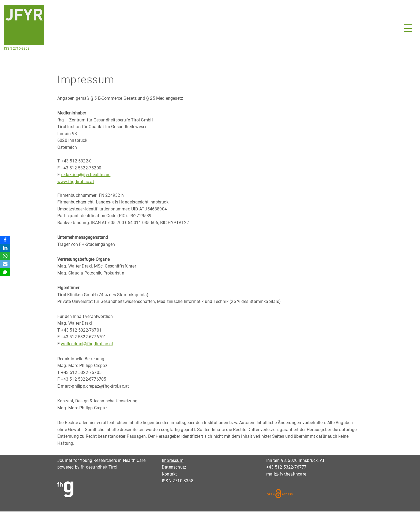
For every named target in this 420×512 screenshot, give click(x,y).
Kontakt (169, 475)
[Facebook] (5, 240)
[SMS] (5, 272)
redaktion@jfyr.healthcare (86, 175)
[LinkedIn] (5, 248)
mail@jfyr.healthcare (286, 475)
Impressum (173, 461)
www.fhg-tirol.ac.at (76, 182)
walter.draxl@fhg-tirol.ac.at (87, 344)
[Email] (5, 264)
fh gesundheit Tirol (99, 468)
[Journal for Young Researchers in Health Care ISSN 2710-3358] (24, 28)
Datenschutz (174, 468)
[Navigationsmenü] (408, 28)
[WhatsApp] (5, 256)
